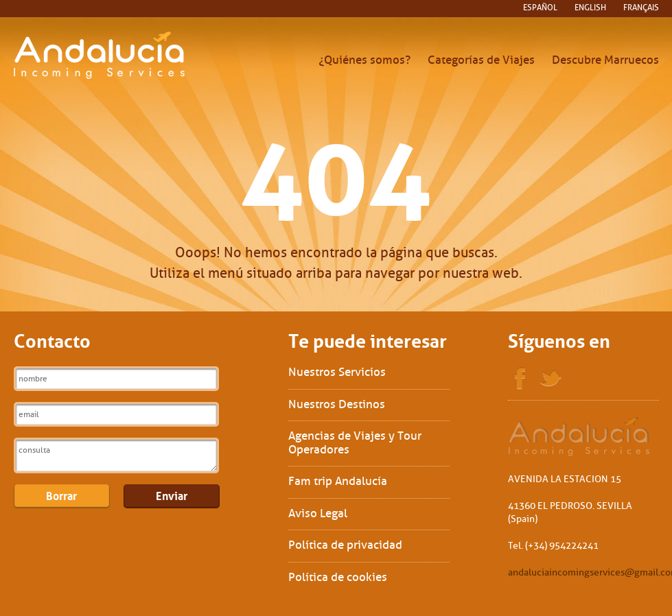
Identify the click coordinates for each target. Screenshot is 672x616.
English (590, 8)
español (540, 8)
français (641, 8)
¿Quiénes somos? (364, 60)
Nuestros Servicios (337, 372)
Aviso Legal (318, 513)
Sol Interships (580, 437)
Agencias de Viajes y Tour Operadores (355, 443)
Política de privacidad (345, 545)
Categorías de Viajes (481, 60)
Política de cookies (338, 577)
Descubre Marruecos (605, 60)
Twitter (551, 379)
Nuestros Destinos (337, 404)
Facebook (520, 379)
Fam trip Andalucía (338, 481)
